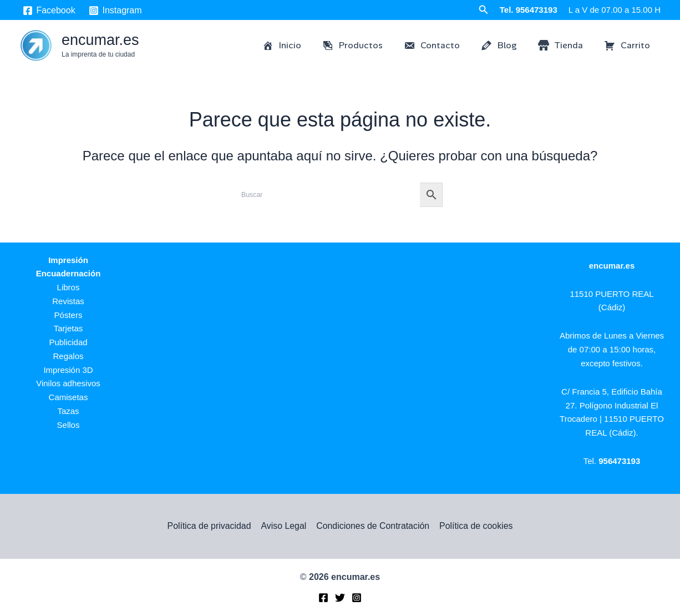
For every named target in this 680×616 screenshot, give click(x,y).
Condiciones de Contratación (372, 526)
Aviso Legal (283, 526)
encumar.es (100, 40)
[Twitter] (340, 598)
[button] (484, 10)
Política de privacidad (210, 526)
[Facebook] (49, 11)
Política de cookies (475, 526)
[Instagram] (115, 11)
